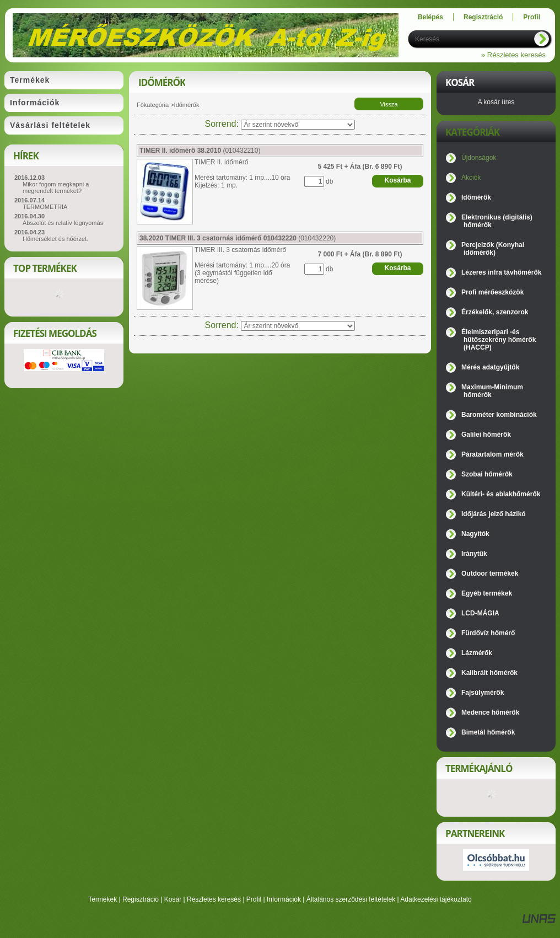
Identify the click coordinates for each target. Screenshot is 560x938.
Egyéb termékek (487, 593)
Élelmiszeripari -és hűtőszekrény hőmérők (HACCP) (499, 340)
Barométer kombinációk (499, 415)
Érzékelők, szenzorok (495, 312)
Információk (284, 899)
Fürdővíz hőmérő (488, 633)
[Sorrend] (298, 125)
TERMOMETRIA (45, 207)
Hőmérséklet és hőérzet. (55, 239)
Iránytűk (474, 554)
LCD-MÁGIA (480, 613)
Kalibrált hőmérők (489, 673)
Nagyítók (475, 534)
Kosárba (397, 180)
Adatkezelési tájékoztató (436, 899)
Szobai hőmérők (487, 474)
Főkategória (153, 105)
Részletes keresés (214, 899)
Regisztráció (141, 899)
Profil (254, 899)
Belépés (430, 17)
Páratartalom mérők (492, 454)
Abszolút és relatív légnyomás (63, 223)
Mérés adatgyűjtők (490, 367)
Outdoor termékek (490, 573)
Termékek (103, 899)
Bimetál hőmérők (488, 732)
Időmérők (476, 197)
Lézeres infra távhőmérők (501, 272)
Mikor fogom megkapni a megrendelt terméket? (56, 187)
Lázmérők (477, 653)
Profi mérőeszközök (492, 292)
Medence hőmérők (490, 712)
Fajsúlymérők (483, 693)
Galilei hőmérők (486, 435)
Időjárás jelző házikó (494, 514)
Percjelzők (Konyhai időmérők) (493, 249)
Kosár (173, 899)
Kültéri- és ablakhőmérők (501, 494)
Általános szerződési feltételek (351, 899)
